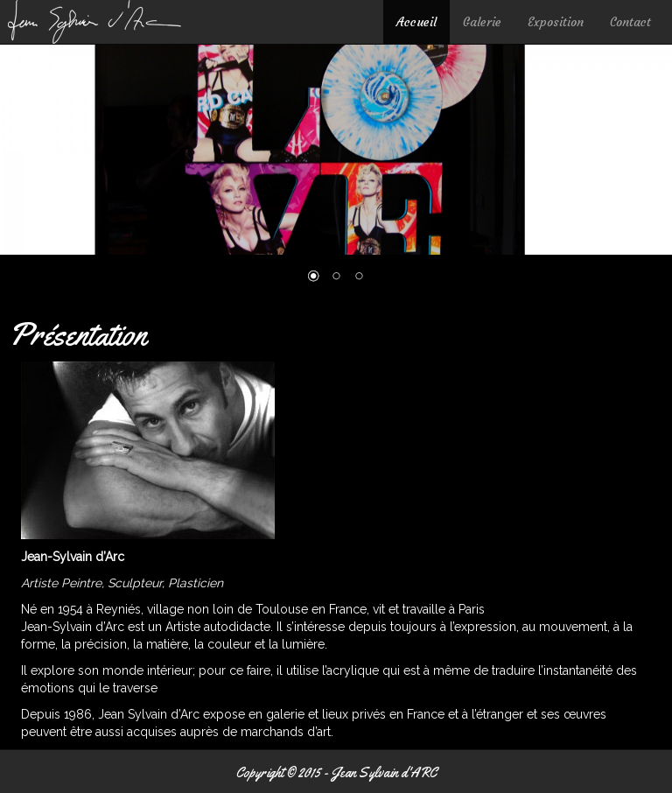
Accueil (416, 22)
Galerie (482, 22)
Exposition (556, 22)
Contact (630, 22)
